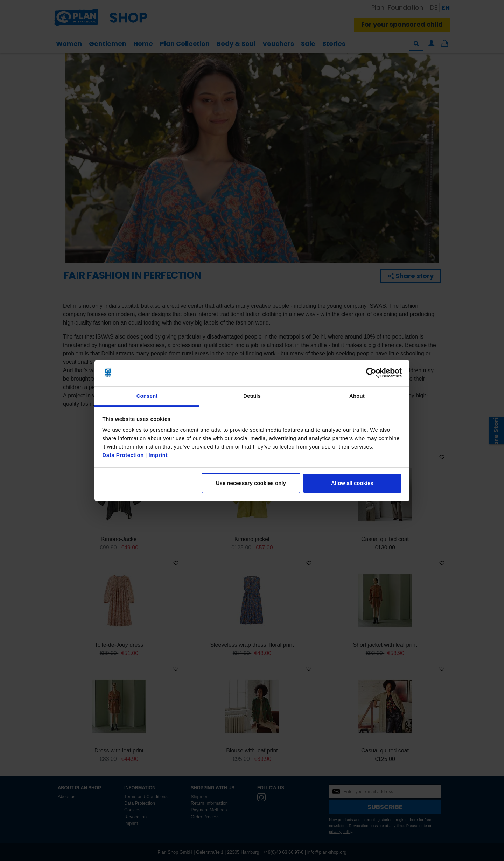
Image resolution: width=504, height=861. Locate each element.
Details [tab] (252, 396)
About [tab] (357, 396)
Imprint (158, 455)
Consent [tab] (147, 396)
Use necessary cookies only (251, 483)
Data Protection (123, 455)
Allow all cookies (352, 483)
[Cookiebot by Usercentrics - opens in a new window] (371, 373)
